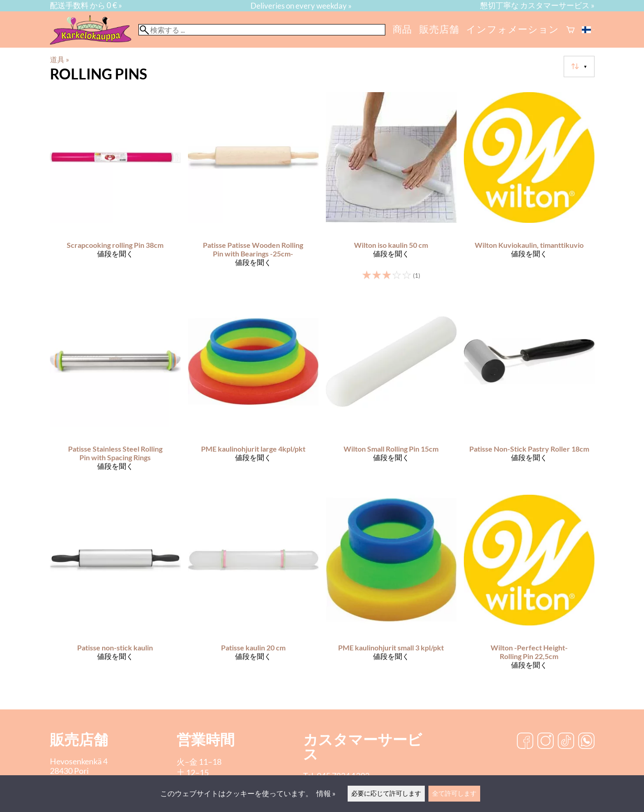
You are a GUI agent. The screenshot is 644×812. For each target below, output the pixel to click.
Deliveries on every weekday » (301, 6)
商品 (403, 29)
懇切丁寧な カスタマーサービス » (537, 5)
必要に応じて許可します (386, 793)
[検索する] (262, 30)
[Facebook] (525, 742)
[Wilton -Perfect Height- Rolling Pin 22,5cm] (529, 590)
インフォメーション (512, 29)
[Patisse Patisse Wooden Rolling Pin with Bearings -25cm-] (253, 190)
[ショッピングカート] (570, 30)
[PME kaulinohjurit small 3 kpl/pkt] (391, 590)
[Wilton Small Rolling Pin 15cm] (391, 392)
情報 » (326, 793)
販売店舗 (439, 29)
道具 (59, 59)
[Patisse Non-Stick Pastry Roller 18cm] (529, 392)
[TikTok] (566, 742)
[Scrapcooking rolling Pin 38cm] (115, 190)
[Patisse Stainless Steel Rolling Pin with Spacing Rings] (115, 392)
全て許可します (454, 793)
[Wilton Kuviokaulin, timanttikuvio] (529, 190)
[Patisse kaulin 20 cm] (253, 590)
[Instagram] (546, 742)
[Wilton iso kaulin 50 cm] (391, 190)
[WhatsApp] (586, 742)
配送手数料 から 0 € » (86, 5)
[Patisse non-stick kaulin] (115, 590)
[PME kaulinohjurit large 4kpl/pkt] (253, 392)
